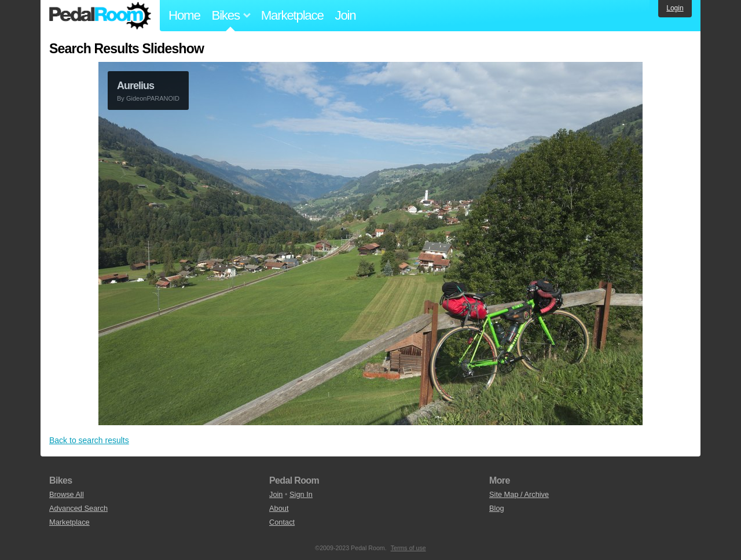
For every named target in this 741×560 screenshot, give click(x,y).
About (279, 508)
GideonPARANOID (153, 98)
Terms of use (408, 548)
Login (675, 8)
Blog (497, 508)
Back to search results (89, 440)
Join (346, 15)
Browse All (67, 494)
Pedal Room (100, 16)
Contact (282, 522)
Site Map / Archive (519, 494)
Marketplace (292, 15)
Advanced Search (78, 508)
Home (184, 15)
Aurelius (135, 86)
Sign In (301, 494)
